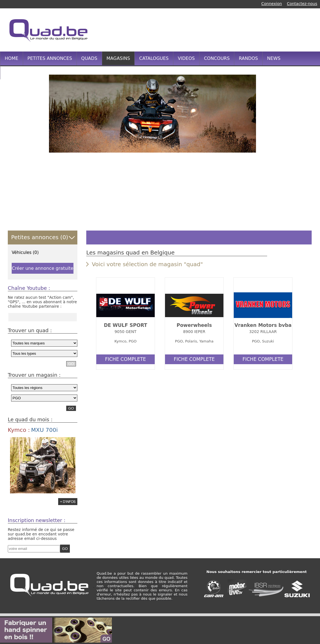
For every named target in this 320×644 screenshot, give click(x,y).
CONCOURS (217, 58)
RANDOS (248, 58)
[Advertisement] (58, 192)
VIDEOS (186, 58)
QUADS (89, 58)
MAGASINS (118, 58)
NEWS (274, 58)
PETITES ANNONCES (50, 58)
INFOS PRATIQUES (25, 72)
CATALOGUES (154, 58)
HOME (12, 58)
